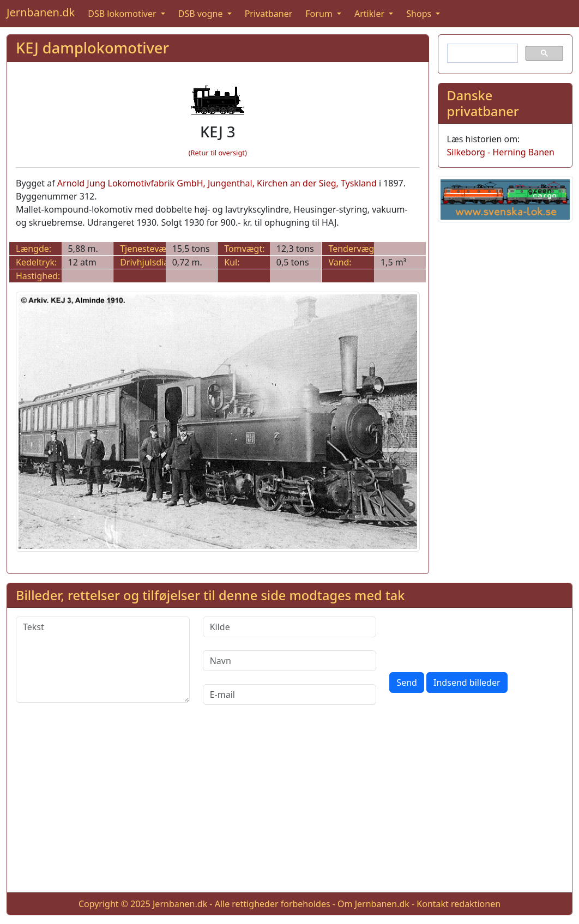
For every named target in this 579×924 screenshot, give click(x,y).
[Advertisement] (289, 807)
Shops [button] (420, 14)
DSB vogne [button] (202, 14)
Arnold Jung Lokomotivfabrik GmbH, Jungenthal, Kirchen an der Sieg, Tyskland (217, 183)
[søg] (482, 53)
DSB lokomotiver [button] (123, 14)
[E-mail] (290, 694)
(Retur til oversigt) (218, 153)
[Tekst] (103, 660)
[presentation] (472, 638)
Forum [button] (320, 14)
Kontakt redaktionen (459, 904)
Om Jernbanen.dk (373, 904)
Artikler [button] (370, 14)
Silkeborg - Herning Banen (501, 152)
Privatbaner (269, 14)
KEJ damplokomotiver (92, 48)
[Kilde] (290, 627)
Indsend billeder (467, 683)
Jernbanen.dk (41, 12)
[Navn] (290, 661)
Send (407, 683)
